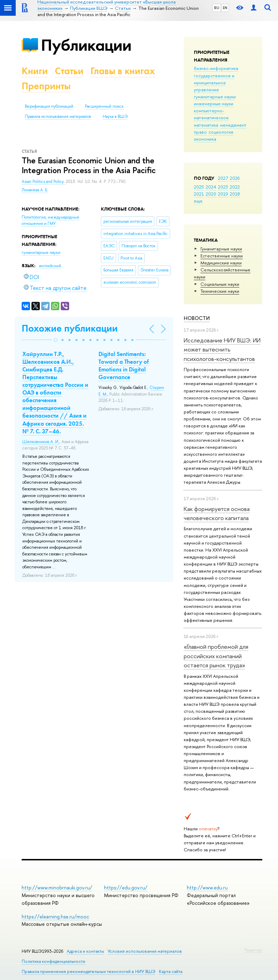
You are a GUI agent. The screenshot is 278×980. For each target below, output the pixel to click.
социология (221, 132)
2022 (235, 187)
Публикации (86, 45)
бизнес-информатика (216, 68)
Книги (35, 71)
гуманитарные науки (215, 97)
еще (198, 201)
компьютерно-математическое (211, 114)
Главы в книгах (123, 71)
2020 (211, 194)
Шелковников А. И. (41, 442)
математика (206, 125)
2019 (223, 194)
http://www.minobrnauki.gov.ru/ (57, 887)
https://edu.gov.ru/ (126, 887)
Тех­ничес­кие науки (220, 291)
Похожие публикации (70, 328)
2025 (199, 187)
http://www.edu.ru (207, 887)
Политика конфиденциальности (53, 961)
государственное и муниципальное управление (214, 83)
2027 (223, 178)
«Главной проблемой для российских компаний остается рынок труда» (216, 656)
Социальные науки (220, 284)
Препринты (46, 86)
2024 (211, 187)
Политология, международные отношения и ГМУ (50, 221)
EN (225, 8)
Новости (197, 318)
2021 (199, 194)
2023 (223, 187)
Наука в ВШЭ (115, 116)
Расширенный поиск (104, 106)
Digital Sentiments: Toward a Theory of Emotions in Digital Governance (124, 365)
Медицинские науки (221, 263)
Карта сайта (171, 971)
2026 (235, 178)
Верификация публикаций (49, 106)
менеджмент (233, 125)
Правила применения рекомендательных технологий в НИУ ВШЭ (89, 971)
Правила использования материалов (58, 116)
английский (50, 266)
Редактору (253, 950)
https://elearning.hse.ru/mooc (55, 917)
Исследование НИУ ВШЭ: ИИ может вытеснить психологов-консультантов (222, 349)
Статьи (69, 71)
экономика (205, 139)
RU (217, 8)
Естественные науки (222, 256)
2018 (235, 194)
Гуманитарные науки (221, 249)
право (200, 132)
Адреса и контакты (85, 951)
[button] (56, 340)
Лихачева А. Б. (35, 190)
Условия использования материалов (145, 951)
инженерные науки (214, 104)
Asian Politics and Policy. (44, 182)
